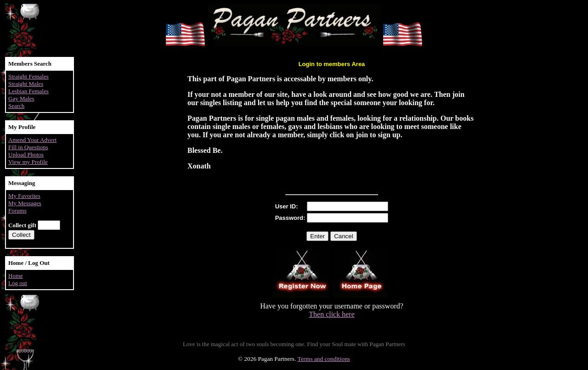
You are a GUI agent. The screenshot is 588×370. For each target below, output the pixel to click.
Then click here (332, 314)
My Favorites (24, 196)
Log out (18, 283)
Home (16, 276)
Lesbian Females (28, 91)
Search (16, 106)
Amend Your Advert (32, 140)
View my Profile (28, 162)
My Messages (25, 203)
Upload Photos (26, 154)
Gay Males (21, 98)
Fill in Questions (28, 147)
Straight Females (28, 76)
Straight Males (26, 84)
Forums (17, 210)
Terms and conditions (324, 359)
